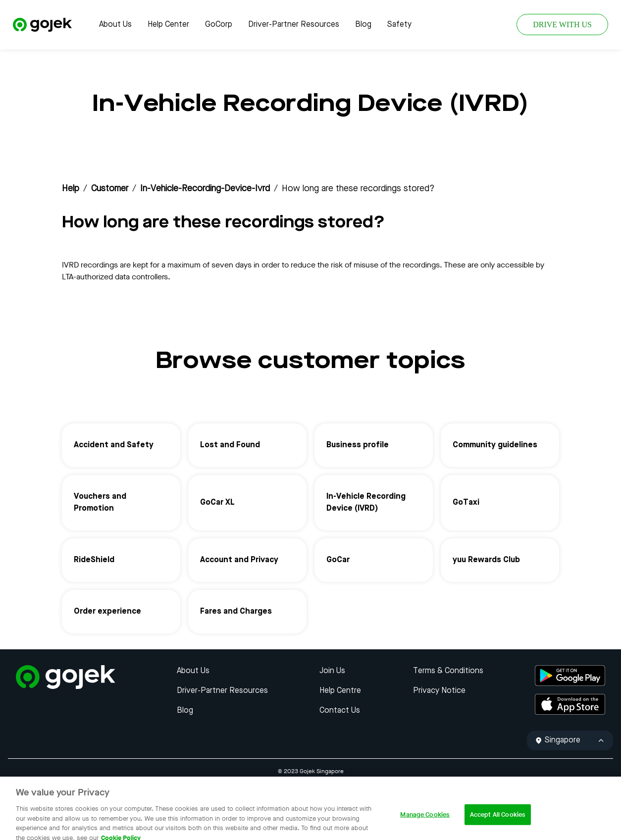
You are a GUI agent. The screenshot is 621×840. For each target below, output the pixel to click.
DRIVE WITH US (562, 25)
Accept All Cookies (498, 822)
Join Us (332, 671)
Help (71, 189)
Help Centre (340, 691)
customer (110, 189)
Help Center (168, 25)
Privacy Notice (439, 691)
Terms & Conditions (448, 671)
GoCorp (219, 25)
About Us (115, 25)
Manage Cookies (425, 822)
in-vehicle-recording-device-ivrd (205, 189)
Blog (363, 25)
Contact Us (340, 711)
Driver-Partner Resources (294, 25)
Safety (399, 25)
